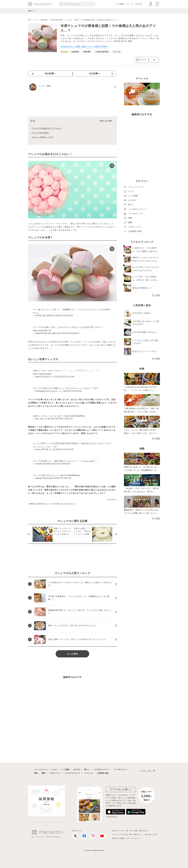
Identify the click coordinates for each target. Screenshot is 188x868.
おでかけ (77, 769)
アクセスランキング (73, 773)
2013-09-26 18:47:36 (62, 478)
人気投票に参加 (103, 773)
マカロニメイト (55, 773)
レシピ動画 (120, 4)
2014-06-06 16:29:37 (71, 333)
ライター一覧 (123, 831)
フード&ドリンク (120, 769)
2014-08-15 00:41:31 (64, 419)
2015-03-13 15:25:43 (65, 449)
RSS (131, 834)
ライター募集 (133, 831)
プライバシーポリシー (133, 838)
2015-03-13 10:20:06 (73, 391)
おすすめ (139, 4)
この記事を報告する (111, 500)
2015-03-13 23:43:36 (64, 316)
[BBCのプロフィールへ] (72, 87)
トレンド (129, 4)
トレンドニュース (41, 769)
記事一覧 (115, 831)
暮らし (87, 769)
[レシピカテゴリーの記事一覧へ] (64, 52)
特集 (36, 773)
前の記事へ (50, 74)
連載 (43, 773)
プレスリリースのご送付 (120, 835)
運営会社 (115, 838)
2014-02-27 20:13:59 (65, 377)
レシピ (54, 769)
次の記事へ (95, 74)
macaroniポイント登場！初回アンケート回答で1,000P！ (85, 46)
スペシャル (88, 773)
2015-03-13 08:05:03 (61, 464)
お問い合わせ (143, 831)
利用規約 (122, 838)
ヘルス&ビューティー (102, 769)
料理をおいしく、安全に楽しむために (146, 835)
